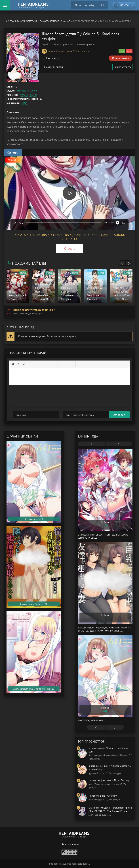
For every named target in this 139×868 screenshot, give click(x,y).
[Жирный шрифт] (13, 364)
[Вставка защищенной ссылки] (72, 364)
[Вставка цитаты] (79, 364)
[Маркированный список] (49, 364)
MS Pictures (23, 91)
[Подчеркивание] (24, 364)
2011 (25, 103)
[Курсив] (18, 364)
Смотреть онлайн (56, 67)
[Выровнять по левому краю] (31, 364)
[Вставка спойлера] (90, 364)
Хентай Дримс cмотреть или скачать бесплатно (34, 21)
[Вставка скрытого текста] (95, 364)
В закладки (51, 58)
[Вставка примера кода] (85, 364)
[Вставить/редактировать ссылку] (67, 364)
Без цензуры (84, 51)
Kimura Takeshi (28, 95)
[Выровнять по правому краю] (42, 364)
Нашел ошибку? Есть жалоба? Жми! (34, 310)
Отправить (20, 415)
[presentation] (122, 263)
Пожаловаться (121, 58)
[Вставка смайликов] (61, 364)
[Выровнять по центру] (36, 364)
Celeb (34, 91)
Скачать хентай (122, 67)
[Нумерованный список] (54, 364)
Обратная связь (69, 844)
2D (74, 51)
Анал (67, 21)
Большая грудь (63, 51)
